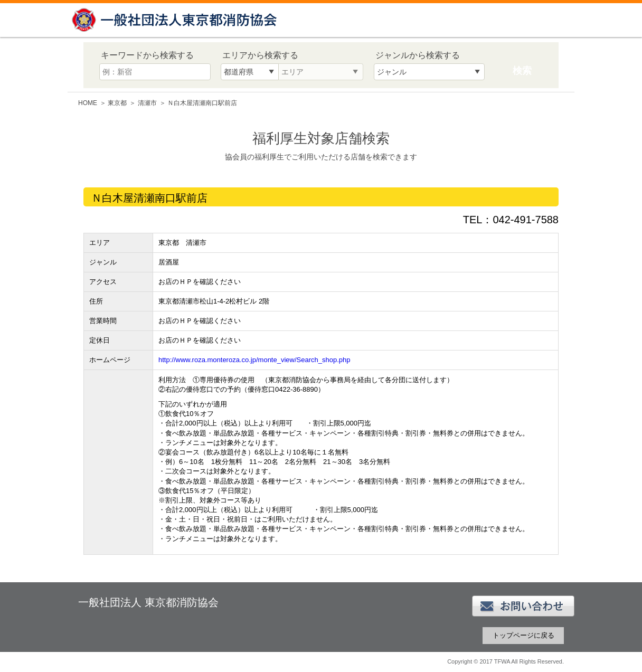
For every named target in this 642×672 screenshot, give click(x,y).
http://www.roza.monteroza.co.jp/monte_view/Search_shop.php (254, 360)
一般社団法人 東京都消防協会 (176, 20)
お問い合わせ (523, 606)
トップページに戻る (523, 635)
